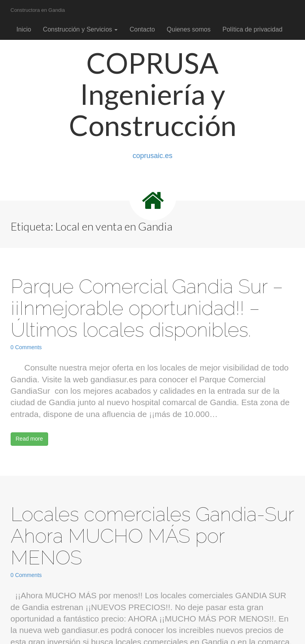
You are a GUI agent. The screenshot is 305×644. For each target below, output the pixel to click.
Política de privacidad (253, 29)
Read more (29, 439)
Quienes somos (189, 29)
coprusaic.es (152, 156)
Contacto (142, 29)
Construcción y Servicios (80, 29)
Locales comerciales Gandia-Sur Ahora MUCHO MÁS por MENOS (152, 536)
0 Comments (26, 347)
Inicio (24, 29)
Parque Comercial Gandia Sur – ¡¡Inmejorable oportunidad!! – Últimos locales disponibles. (147, 308)
